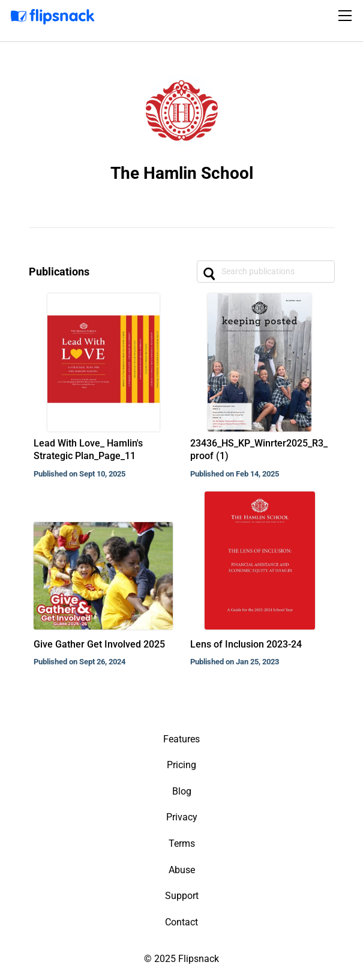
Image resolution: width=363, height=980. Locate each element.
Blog (182, 791)
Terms (182, 843)
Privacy (182, 817)
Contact (181, 922)
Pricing (181, 765)
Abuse (182, 870)
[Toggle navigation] (347, 16)
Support (182, 896)
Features (181, 739)
